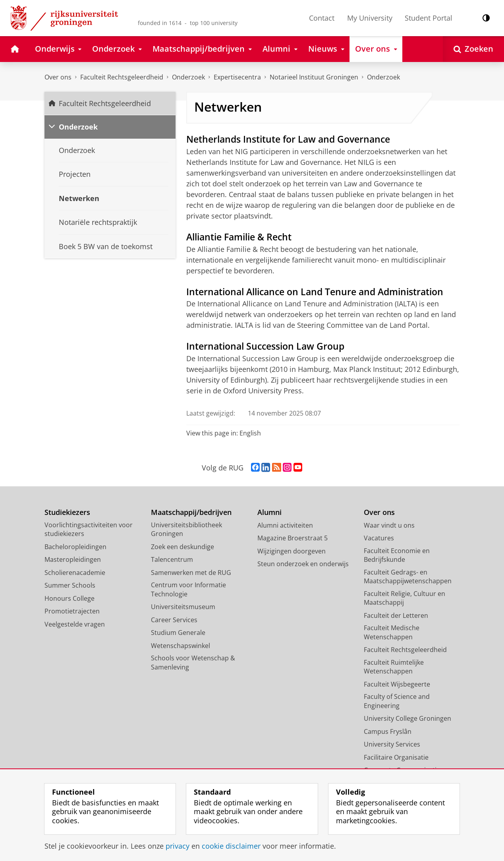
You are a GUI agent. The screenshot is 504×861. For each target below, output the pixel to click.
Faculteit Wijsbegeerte (397, 684)
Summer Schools (70, 585)
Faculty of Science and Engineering (397, 701)
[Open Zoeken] (473, 49)
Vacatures (379, 538)
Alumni (269, 512)
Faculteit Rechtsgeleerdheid (122, 77)
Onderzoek (188, 77)
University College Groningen (407, 718)
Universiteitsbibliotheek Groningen (186, 529)
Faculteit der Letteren (396, 615)
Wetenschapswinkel (181, 646)
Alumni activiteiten (285, 525)
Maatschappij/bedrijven (191, 512)
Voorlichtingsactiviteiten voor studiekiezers (89, 529)
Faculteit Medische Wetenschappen (392, 632)
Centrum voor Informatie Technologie (188, 589)
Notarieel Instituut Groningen (314, 77)
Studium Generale (178, 633)
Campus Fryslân (388, 731)
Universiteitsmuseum (183, 607)
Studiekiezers (67, 512)
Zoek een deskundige (182, 547)
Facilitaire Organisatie (396, 757)
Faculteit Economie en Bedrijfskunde (397, 555)
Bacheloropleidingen (75, 547)
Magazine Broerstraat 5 (293, 538)
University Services (392, 744)
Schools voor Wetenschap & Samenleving (193, 663)
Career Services (174, 620)
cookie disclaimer (231, 846)
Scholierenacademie (75, 573)
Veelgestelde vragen (75, 624)
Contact (322, 18)
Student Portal (429, 18)
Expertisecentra (237, 77)
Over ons (58, 77)
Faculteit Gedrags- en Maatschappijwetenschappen (408, 577)
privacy (178, 846)
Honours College (70, 598)
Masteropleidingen (73, 559)
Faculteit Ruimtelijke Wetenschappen (394, 667)
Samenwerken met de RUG (191, 573)
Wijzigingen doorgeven (292, 551)
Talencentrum (172, 559)
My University (370, 18)
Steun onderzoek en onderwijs (303, 564)
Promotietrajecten (72, 611)
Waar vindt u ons (389, 525)
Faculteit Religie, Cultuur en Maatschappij (405, 598)
